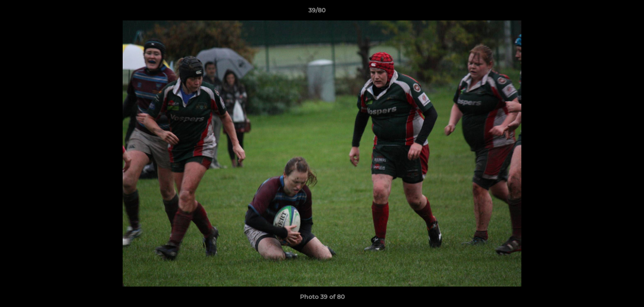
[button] (608, 12)
